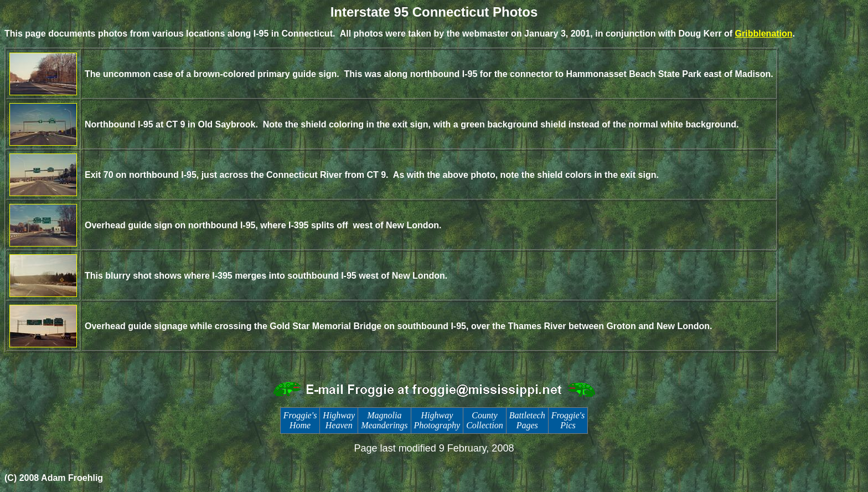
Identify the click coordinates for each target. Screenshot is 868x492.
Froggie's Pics (568, 420)
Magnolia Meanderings (384, 420)
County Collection (485, 420)
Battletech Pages (527, 420)
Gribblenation (764, 34)
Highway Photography (437, 420)
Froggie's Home (300, 420)
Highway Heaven (339, 420)
